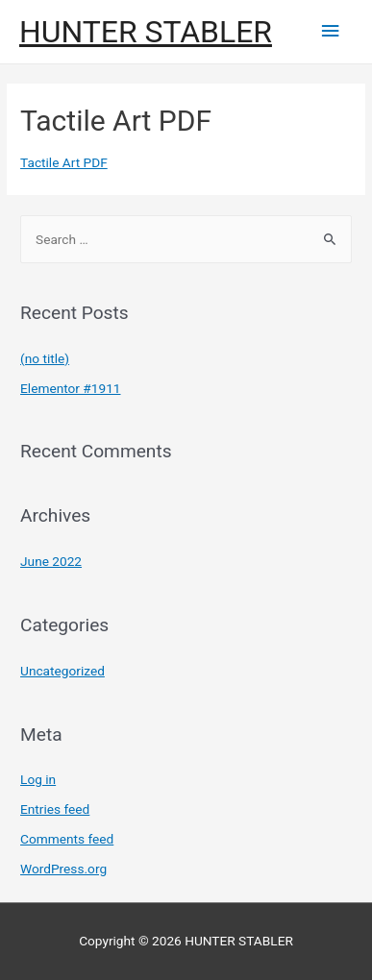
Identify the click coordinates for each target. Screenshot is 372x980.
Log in (38, 779)
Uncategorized (62, 671)
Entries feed (55, 809)
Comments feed (67, 839)
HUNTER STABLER (146, 32)
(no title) (45, 358)
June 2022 (51, 561)
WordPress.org (63, 869)
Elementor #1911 (70, 388)
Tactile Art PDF (64, 162)
